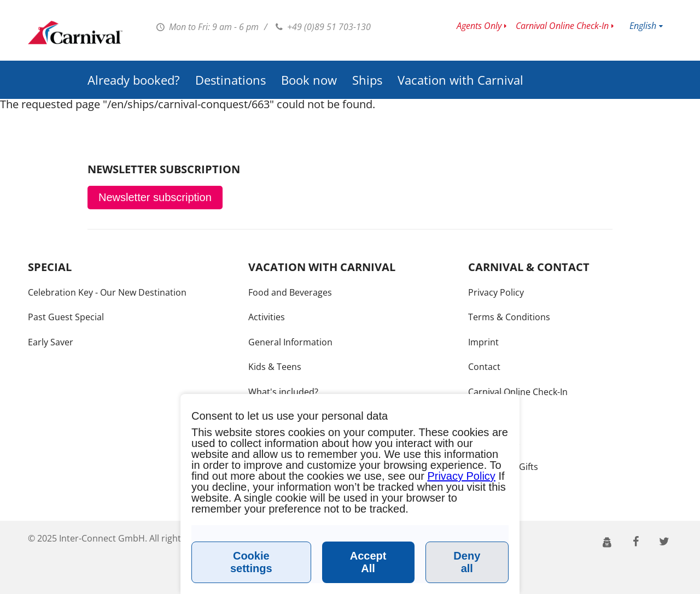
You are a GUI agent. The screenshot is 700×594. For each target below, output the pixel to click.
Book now (309, 80)
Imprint (483, 342)
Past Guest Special (66, 317)
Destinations (231, 80)
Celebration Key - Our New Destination (107, 292)
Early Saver (51, 342)
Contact (484, 367)
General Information (290, 342)
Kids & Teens (275, 367)
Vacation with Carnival (460, 80)
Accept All (368, 562)
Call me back (494, 442)
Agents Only (479, 26)
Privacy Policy (496, 292)
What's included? (283, 392)
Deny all (467, 562)
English (643, 26)
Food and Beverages (290, 292)
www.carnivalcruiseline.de (75, 33)
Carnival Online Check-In (562, 26)
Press (480, 417)
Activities (267, 317)
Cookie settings (251, 562)
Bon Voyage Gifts (503, 467)
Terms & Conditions (509, 317)
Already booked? (134, 80)
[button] (608, 541)
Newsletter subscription (155, 197)
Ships (367, 80)
